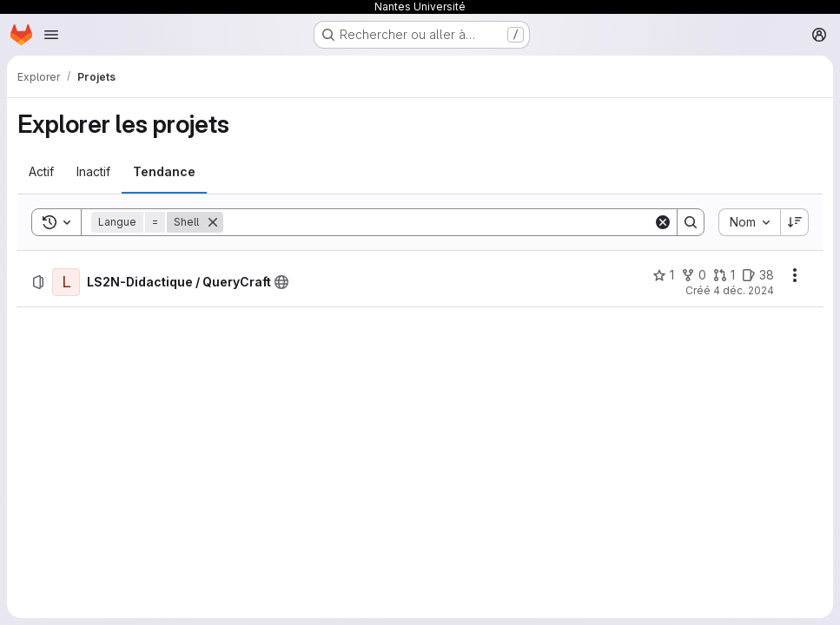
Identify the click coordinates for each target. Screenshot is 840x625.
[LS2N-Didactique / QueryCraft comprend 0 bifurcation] (694, 275)
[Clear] (663, 222)
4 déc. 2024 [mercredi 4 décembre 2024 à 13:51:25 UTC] (744, 290)
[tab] (41, 172)
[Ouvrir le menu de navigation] (51, 35)
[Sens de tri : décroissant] (795, 222)
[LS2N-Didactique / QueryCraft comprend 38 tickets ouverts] (758, 275)
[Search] (438, 222)
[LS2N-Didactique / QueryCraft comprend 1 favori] (663, 275)
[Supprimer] (213, 222)
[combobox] (749, 222)
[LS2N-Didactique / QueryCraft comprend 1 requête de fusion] (724, 275)
